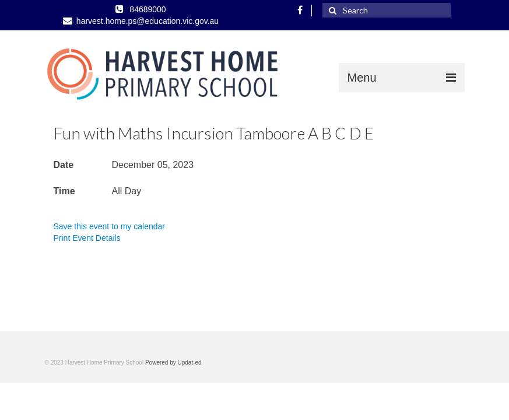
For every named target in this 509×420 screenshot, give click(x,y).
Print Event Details (87, 238)
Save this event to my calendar (109, 226)
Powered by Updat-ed (173, 363)
